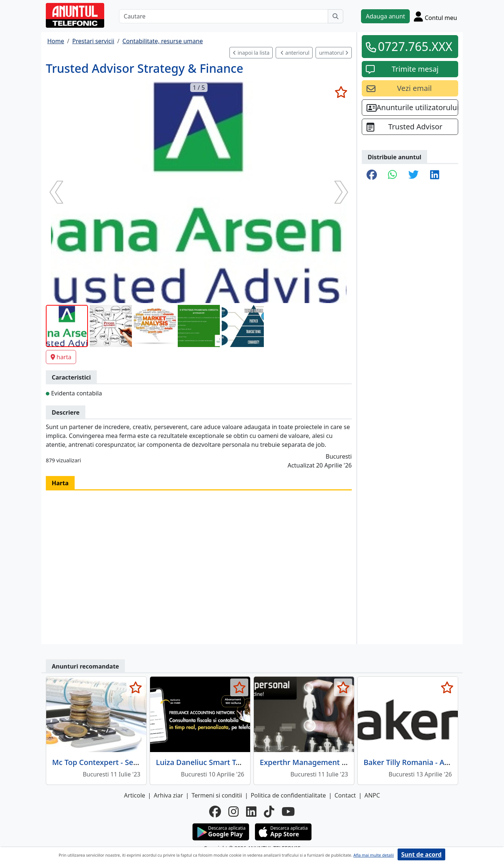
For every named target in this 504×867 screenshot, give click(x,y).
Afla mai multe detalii (373, 855)
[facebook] (215, 812)
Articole (135, 795)
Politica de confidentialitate (288, 795)
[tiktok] (269, 812)
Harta (60, 483)
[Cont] (435, 16)
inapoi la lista (251, 53)
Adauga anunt (385, 16)
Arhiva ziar (168, 795)
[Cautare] (224, 16)
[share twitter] (413, 175)
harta (61, 357)
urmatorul (334, 53)
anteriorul (295, 53)
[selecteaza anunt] (341, 92)
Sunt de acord (421, 854)
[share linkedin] (435, 175)
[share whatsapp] (393, 175)
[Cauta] (336, 16)
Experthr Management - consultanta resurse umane (351, 762)
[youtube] (288, 812)
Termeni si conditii (217, 795)
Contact (345, 795)
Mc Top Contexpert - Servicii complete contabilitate (142, 762)
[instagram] (234, 812)
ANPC (372, 795)
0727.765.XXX (415, 46)
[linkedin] (251, 812)
